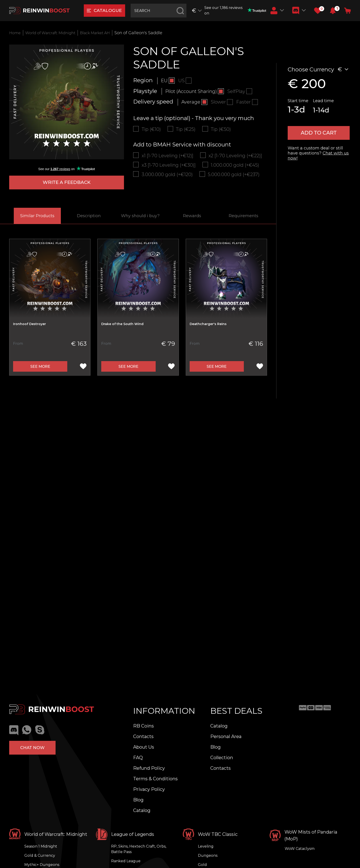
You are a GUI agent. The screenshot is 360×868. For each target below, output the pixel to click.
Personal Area (226, 736)
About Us (144, 747)
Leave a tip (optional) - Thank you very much (194, 118)
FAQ (138, 758)
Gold (202, 865)
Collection (222, 758)
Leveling (206, 846)
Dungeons (208, 855)
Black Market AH (106, 33)
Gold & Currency (40, 855)
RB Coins (143, 726)
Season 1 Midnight (41, 846)
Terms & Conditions (155, 779)
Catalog (142, 810)
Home (16, 33)
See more (40, 368)
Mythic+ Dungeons (42, 865)
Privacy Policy (149, 789)
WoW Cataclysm (300, 849)
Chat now (32, 746)
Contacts (143, 736)
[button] (333, 11)
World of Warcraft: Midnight (55, 33)
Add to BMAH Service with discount (182, 145)
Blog (138, 800)
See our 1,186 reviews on (236, 10)
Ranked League (126, 861)
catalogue (107, 11)
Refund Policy (149, 768)
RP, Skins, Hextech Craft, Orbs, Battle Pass (139, 849)
